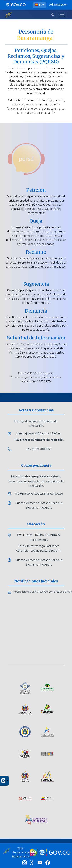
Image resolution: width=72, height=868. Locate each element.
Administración (58, 5)
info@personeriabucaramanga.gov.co (39, 493)
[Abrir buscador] (53, 15)
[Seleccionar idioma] (40, 5)
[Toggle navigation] (62, 15)
